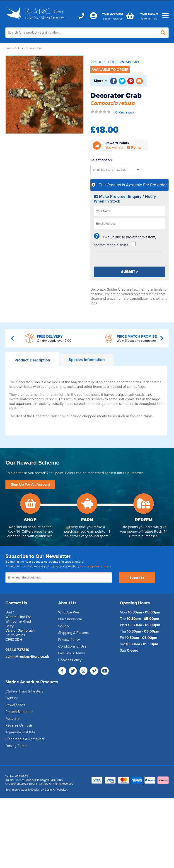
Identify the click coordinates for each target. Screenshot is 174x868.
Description (32, 360)
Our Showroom (70, 619)
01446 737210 (17, 650)
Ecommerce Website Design (23, 790)
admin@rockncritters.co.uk (27, 657)
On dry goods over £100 (54, 341)
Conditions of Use (72, 646)
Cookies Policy (70, 660)
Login (106, 19)
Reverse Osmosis (19, 725)
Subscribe (137, 578)
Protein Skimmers (19, 712)
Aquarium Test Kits (20, 732)
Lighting (12, 698)
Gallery (64, 626)
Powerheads (15, 705)
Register (117, 19)
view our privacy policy (95, 566)
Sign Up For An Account (30, 485)
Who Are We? (69, 612)
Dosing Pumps (17, 746)
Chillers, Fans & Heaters (24, 691)
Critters (19, 48)
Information (87, 360)
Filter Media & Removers (25, 739)
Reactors (12, 719)
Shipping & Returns (73, 633)
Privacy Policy (69, 640)
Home (9, 48)
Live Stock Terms (71, 653)
